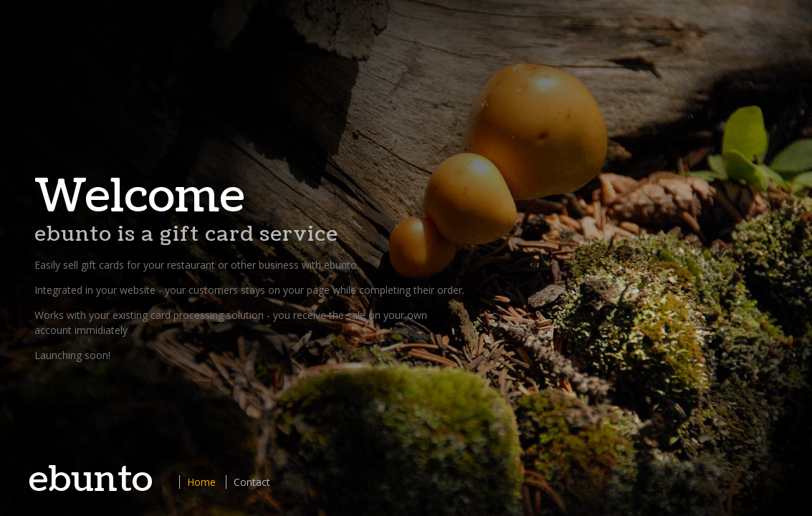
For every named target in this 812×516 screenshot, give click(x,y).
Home (201, 482)
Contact (252, 482)
